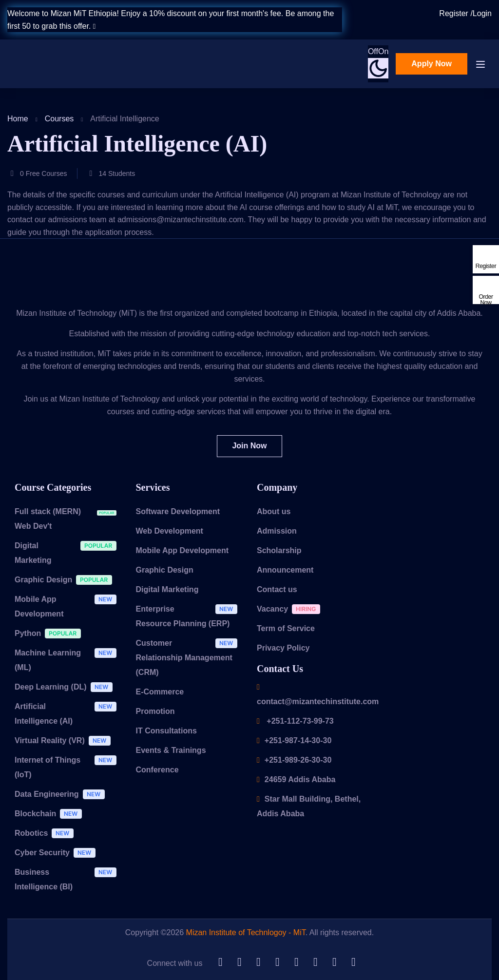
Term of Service (286, 628)
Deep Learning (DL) (66, 688)
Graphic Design (66, 581)
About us (274, 511)
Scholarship (279, 550)
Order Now (486, 299)
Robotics (47, 835)
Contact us (277, 589)
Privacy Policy (283, 648)
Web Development (170, 531)
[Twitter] (258, 962)
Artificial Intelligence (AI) (68, 713)
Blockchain (51, 815)
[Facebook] (334, 962)
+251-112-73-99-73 (295, 721)
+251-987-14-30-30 (294, 740)
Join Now (249, 446)
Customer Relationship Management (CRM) (189, 657)
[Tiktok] (296, 962)
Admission (277, 531)
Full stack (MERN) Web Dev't (68, 519)
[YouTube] (315, 962)
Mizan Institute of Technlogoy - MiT (246, 932)
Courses (59, 119)
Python (50, 635)
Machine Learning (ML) (68, 660)
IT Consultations (166, 731)
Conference (157, 770)
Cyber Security (58, 854)
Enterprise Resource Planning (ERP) (189, 616)
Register (455, 13)
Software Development (178, 511)
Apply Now (432, 64)
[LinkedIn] (239, 962)
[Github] (220, 962)
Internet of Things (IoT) (68, 767)
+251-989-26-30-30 (294, 760)
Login (482, 13)
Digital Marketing (68, 553)
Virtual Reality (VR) (65, 742)
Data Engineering (62, 796)
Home (18, 119)
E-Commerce (160, 692)
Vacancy (291, 610)
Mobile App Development (68, 606)
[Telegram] (277, 962)
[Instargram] (353, 962)
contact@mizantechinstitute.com (318, 694)
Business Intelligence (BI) (68, 879)
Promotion (155, 711)
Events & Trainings (171, 750)
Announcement (285, 570)
